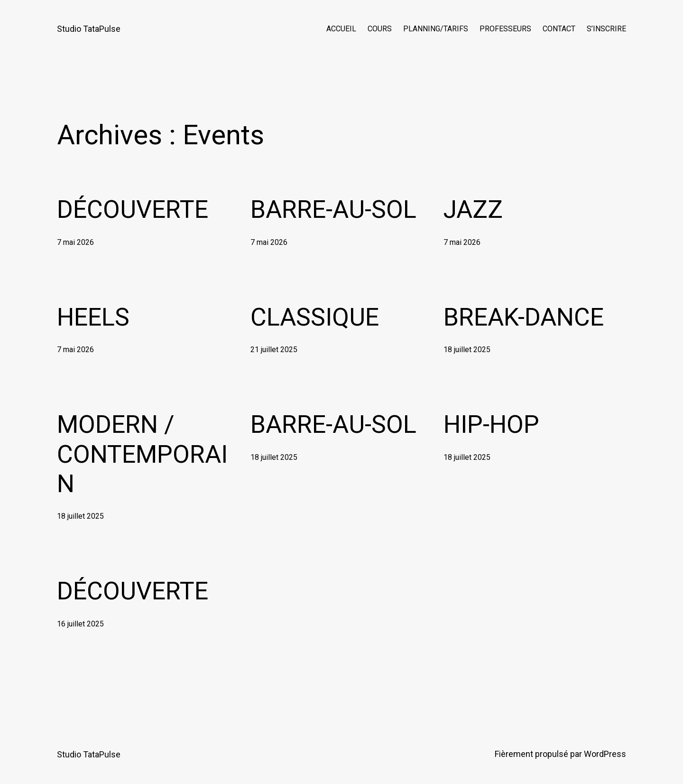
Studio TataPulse (89, 29)
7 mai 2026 (75, 242)
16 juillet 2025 (80, 624)
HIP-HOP (491, 425)
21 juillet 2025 (274, 350)
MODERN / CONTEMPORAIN (142, 454)
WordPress (605, 754)
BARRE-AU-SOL (333, 210)
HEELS (93, 317)
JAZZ (473, 210)
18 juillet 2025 (467, 350)
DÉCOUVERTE (133, 210)
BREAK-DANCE (524, 317)
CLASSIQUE (315, 317)
